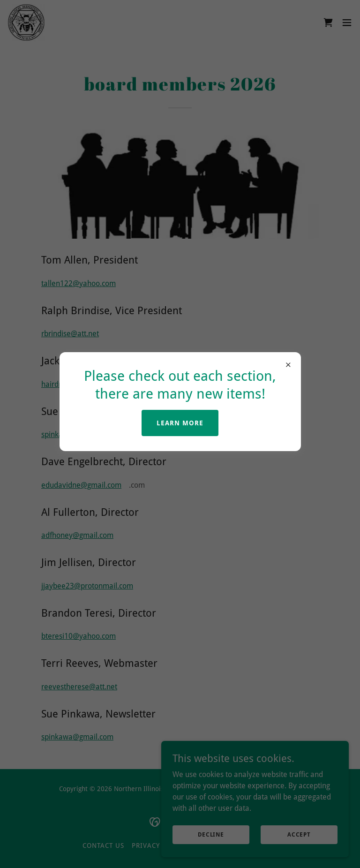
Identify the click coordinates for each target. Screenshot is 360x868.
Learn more (180, 423)
